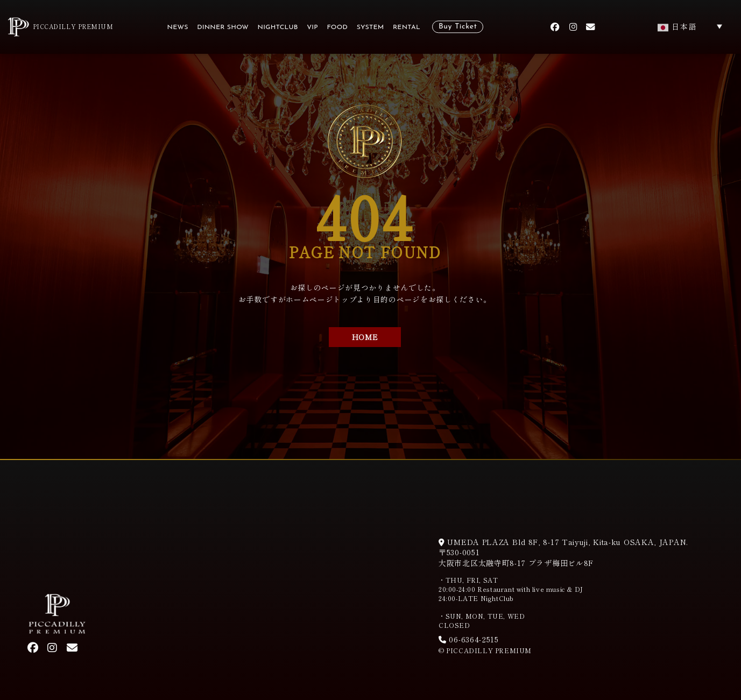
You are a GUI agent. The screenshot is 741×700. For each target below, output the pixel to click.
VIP (312, 28)
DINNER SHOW (223, 28)
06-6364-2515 (469, 639)
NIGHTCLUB (278, 28)
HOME (365, 337)
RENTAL (407, 28)
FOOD (337, 28)
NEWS (178, 28)
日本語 (678, 26)
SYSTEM (370, 28)
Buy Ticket (458, 27)
